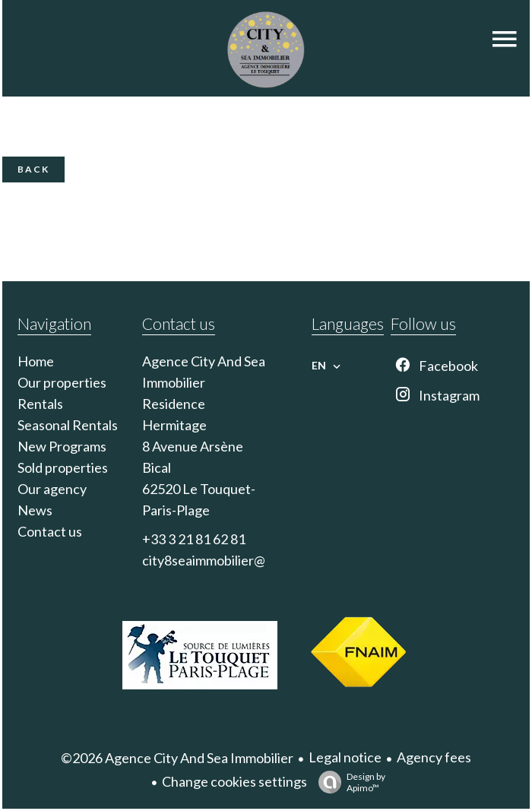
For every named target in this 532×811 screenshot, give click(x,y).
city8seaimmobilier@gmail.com (233, 560)
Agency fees (434, 757)
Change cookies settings (234, 781)
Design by (348, 782)
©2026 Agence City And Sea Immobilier (177, 758)
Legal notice (345, 757)
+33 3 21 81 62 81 (194, 539)
